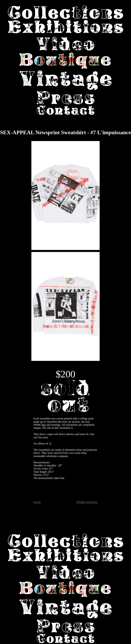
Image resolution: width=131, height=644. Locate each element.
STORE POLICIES (87, 502)
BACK (37, 502)
